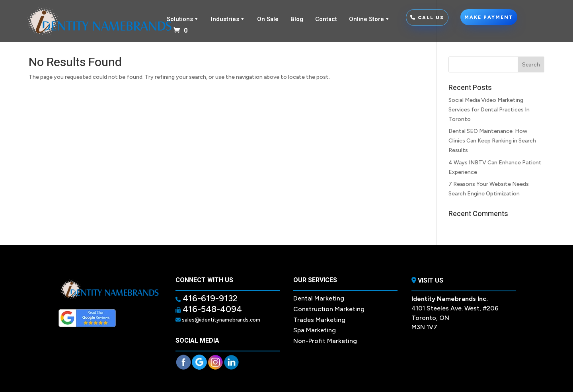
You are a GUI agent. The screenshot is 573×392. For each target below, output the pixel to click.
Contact (326, 19)
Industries (228, 19)
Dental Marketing (319, 298)
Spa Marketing (315, 330)
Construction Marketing (329, 309)
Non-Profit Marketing (325, 341)
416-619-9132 (209, 298)
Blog (297, 19)
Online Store (369, 19)
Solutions (183, 19)
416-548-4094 (211, 309)
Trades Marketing (319, 320)
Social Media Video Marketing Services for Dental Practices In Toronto (489, 110)
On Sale (268, 19)
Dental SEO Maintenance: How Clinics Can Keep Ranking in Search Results (492, 141)
